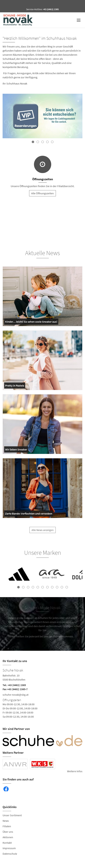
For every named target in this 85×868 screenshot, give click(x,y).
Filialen (7, 826)
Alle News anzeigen (43, 532)
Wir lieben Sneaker (16, 450)
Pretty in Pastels (15, 386)
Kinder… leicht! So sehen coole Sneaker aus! (31, 322)
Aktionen (8, 837)
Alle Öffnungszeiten (42, 193)
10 (62, 587)
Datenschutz (10, 854)
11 (67, 587)
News (6, 821)
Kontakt (7, 843)
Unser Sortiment (12, 815)
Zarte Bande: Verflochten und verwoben (29, 514)
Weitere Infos (75, 771)
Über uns (8, 832)
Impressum (9, 848)
